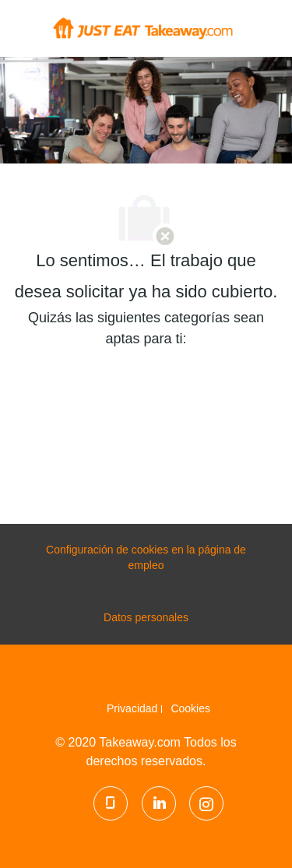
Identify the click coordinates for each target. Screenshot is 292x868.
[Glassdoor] (111, 803)
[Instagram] (206, 803)
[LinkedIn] (159, 803)
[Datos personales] (146, 618)
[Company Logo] (143, 27)
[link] (134, 708)
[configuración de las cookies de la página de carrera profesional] (146, 558)
